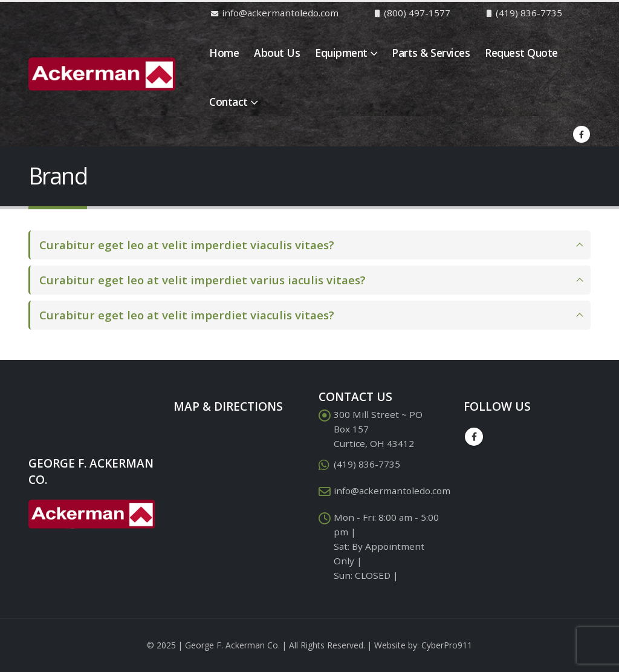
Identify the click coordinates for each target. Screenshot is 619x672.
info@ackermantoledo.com (392, 491)
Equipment (341, 53)
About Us (277, 53)
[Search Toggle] (585, 13)
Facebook (474, 437)
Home (224, 53)
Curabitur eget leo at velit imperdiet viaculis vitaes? (187, 245)
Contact (228, 102)
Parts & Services (431, 53)
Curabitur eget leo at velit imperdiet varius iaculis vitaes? (203, 280)
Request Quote (521, 53)
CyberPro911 (447, 645)
